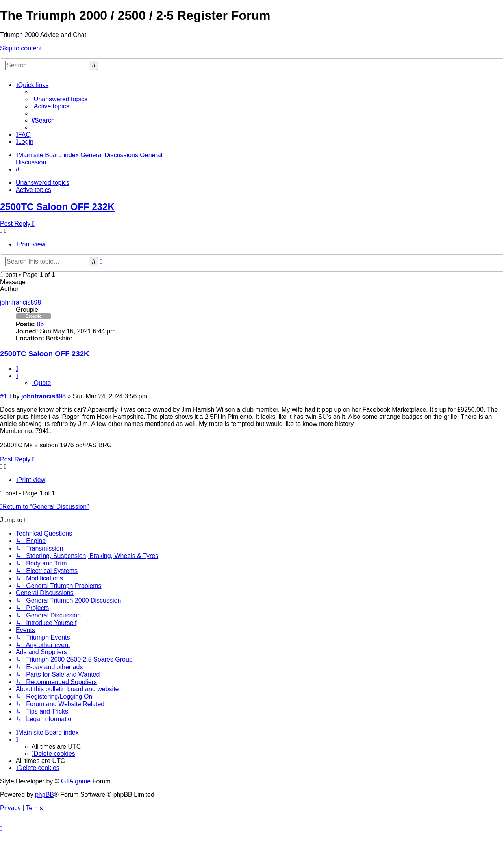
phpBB (44, 795)
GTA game (76, 781)
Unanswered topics (43, 183)
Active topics (33, 190)
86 (40, 324)
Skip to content (21, 48)
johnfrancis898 (20, 302)
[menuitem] (59, 99)
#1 (4, 396)
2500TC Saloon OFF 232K (57, 207)
